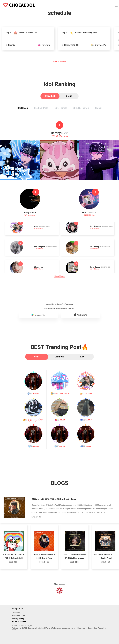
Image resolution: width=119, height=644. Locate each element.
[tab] (50, 96)
